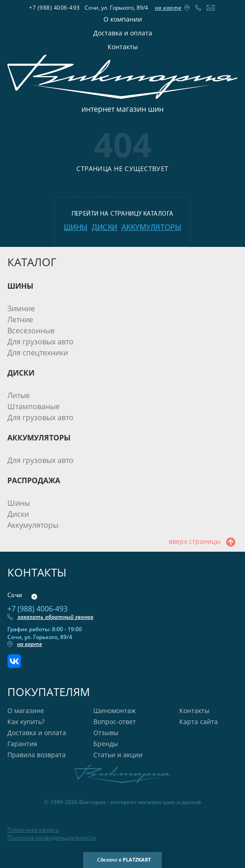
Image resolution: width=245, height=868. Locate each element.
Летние (20, 320)
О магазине (26, 711)
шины (76, 228)
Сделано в (124, 860)
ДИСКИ (21, 373)
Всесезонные (31, 331)
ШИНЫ (20, 286)
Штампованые (34, 406)
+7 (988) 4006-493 (54, 8)
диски (105, 228)
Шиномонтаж (114, 711)
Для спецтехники (38, 353)
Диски (18, 514)
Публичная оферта (33, 830)
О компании (123, 19)
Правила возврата (37, 755)
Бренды (106, 744)
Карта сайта (199, 722)
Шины (19, 503)
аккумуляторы (151, 228)
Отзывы (106, 733)
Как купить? (26, 722)
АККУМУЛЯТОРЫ (39, 438)
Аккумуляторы (33, 525)
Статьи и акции (118, 755)
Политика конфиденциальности (52, 838)
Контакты (123, 47)
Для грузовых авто (40, 342)
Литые (19, 395)
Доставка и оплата (123, 33)
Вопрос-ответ (115, 722)
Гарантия (22, 744)
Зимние (21, 308)
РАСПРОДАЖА (34, 480)
